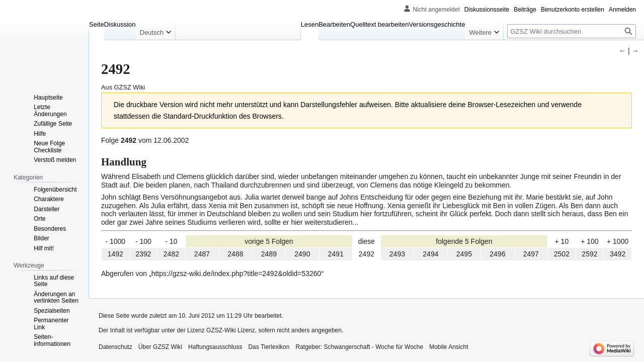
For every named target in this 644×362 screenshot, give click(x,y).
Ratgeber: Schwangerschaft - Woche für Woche (359, 347)
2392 (143, 254)
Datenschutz (115, 347)
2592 (589, 254)
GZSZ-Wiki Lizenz (231, 330)
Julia (252, 197)
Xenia (217, 206)
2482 (171, 254)
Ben (246, 206)
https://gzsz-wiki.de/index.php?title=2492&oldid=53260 (236, 274)
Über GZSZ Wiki (160, 347)
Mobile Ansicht (449, 347)
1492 (115, 254)
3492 (618, 254)
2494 (430, 254)
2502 (562, 254)
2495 (464, 254)
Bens (151, 197)
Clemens (190, 176)
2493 (397, 254)
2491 (336, 254)
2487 (202, 254)
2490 (302, 254)
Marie (535, 197)
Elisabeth (146, 176)
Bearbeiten (334, 24)
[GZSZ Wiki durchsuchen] (572, 31)
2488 (235, 254)
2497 (531, 254)
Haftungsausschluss (215, 347)
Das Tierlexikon (269, 347)
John (109, 197)
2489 (269, 254)
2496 (497, 254)
